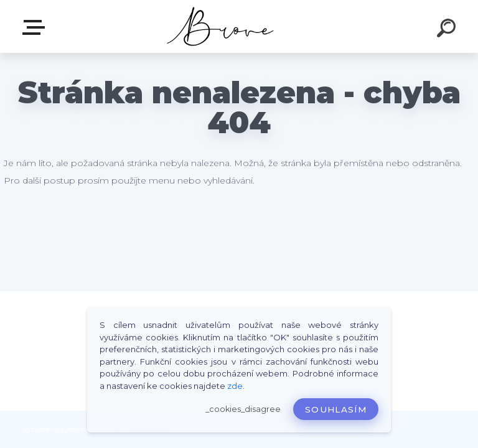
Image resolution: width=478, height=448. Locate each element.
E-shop (36, 27)
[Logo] (221, 26)
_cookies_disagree (243, 409)
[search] (448, 30)
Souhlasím (336, 409)
